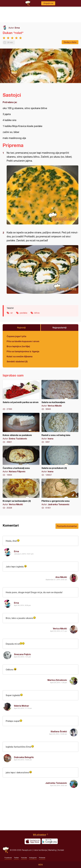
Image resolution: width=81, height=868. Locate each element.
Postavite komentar (67, 526)
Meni (40, 865)
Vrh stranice (39, 835)
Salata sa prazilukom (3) (60, 461)
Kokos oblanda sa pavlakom (21, 428)
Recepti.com (6, 850)
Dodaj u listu (70, 42)
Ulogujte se (48, 3)
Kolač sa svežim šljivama (20, 356)
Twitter (16, 858)
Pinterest (42, 858)
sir (12, 313)
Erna (17, 28)
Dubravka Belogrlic (24, 757)
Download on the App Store (33, 841)
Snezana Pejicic (22, 654)
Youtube (24, 858)
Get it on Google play (50, 841)
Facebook (8, 858)
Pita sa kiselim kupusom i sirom (23, 341)
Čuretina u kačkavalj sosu (21, 461)
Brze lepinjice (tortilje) (18, 346)
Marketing (52, 850)
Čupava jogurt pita (16, 336)
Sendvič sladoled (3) (17, 361)
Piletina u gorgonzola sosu (60, 494)
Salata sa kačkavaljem (60, 395)
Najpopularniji (60, 327)
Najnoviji (21, 327)
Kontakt (61, 850)
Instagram (33, 858)
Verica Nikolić (60, 628)
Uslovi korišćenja (40, 850)
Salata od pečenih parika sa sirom (21, 395)
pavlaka (23, 313)
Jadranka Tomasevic (56, 783)
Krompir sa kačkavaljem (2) (21, 494)
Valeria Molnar (21, 706)
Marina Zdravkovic (57, 680)
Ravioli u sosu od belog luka (60, 428)
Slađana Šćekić (59, 731)
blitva (37, 313)
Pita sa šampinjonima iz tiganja (23, 351)
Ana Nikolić (61, 577)
